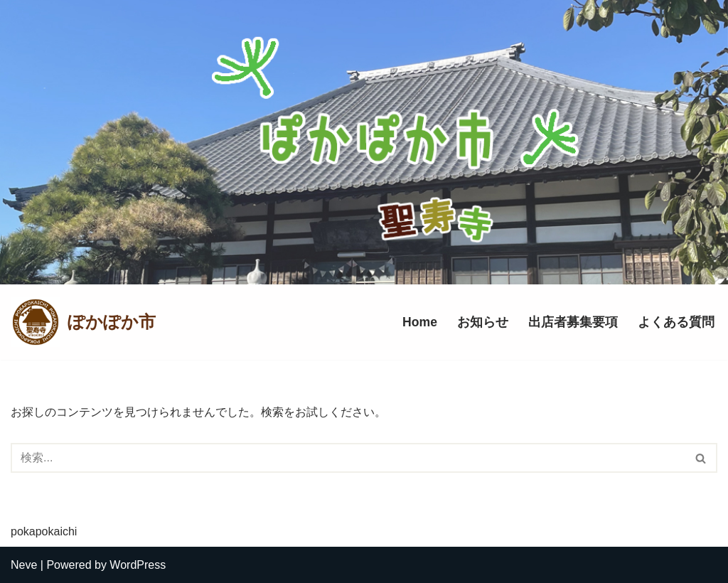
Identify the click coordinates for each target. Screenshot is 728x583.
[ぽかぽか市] (83, 322)
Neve (24, 565)
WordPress (138, 565)
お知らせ (483, 322)
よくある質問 (676, 322)
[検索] (348, 458)
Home (420, 322)
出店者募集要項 (573, 322)
